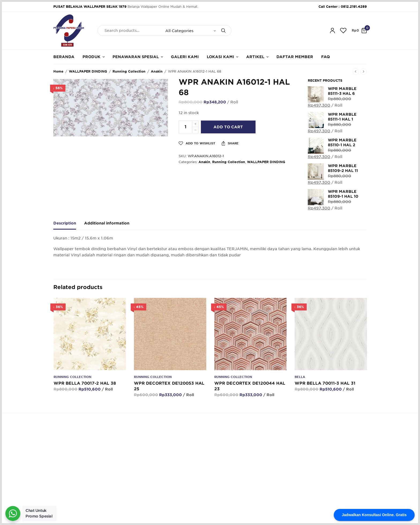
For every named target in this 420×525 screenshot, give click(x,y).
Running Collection (129, 71)
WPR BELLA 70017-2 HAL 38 (85, 383)
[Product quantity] (185, 127)
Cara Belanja (224, 460)
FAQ (325, 57)
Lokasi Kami (220, 57)
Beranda (64, 57)
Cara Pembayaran (229, 468)
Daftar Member (295, 57)
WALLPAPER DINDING (88, 71)
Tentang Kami (172, 460)
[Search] (223, 31)
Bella (300, 377)
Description (65, 223)
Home (58, 71)
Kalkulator (169, 484)
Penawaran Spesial (136, 57)
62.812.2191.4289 (143, 430)
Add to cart (229, 127)
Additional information (107, 223)
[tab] (69, 226)
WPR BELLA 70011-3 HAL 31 (325, 383)
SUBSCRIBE (354, 477)
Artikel (255, 57)
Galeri (165, 476)
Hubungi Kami (172, 468)
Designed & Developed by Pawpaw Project (329, 515)
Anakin (157, 71)
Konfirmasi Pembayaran (234, 476)
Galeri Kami (185, 57)
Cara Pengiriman (228, 484)
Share (230, 143)
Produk (91, 57)
